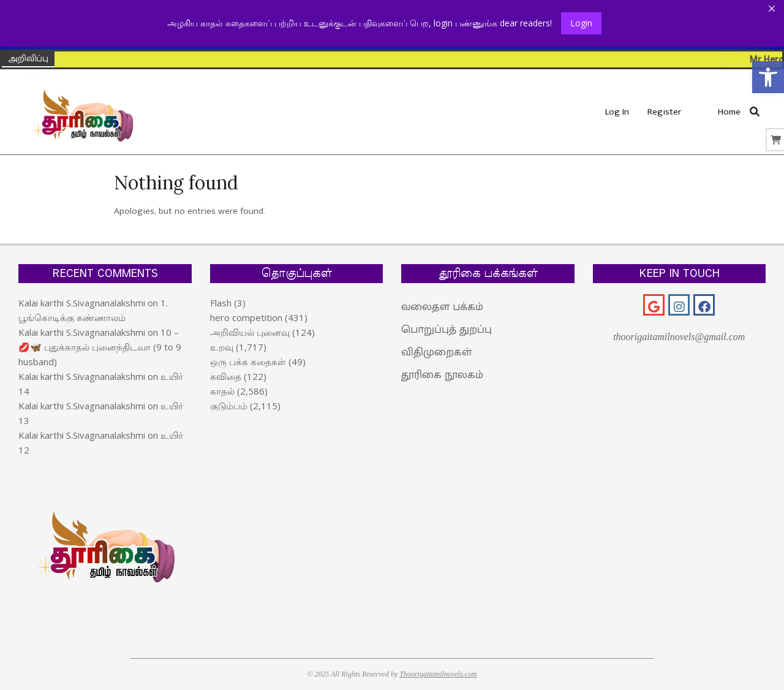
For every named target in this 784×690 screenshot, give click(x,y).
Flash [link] (221, 303)
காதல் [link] (222, 391)
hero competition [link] (246, 317)
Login (581, 23)
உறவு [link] (222, 347)
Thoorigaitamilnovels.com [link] (438, 674)
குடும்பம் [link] (229, 406)
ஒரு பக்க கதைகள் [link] (248, 362)
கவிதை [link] (226, 376)
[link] (768, 77)
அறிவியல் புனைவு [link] (250, 332)
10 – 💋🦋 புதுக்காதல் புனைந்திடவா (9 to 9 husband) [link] (100, 347)
